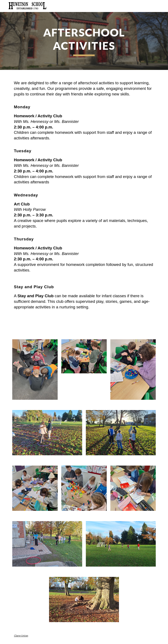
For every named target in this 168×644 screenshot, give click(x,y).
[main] (84, 41)
